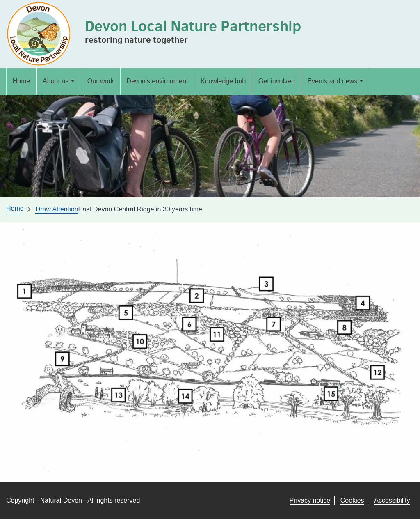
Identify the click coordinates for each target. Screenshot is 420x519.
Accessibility (392, 500)
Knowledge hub (223, 81)
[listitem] (24, 292)
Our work (101, 81)
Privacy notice (310, 500)
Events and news (332, 81)
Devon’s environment (157, 81)
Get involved (277, 81)
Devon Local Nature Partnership (193, 26)
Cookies (352, 500)
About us (56, 81)
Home (22, 81)
